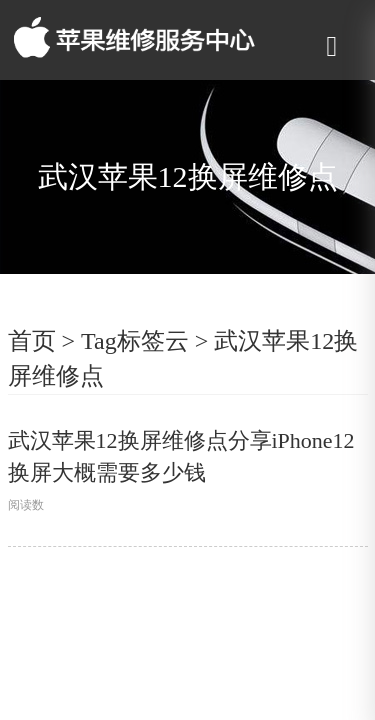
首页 (32, 341)
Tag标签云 (135, 341)
